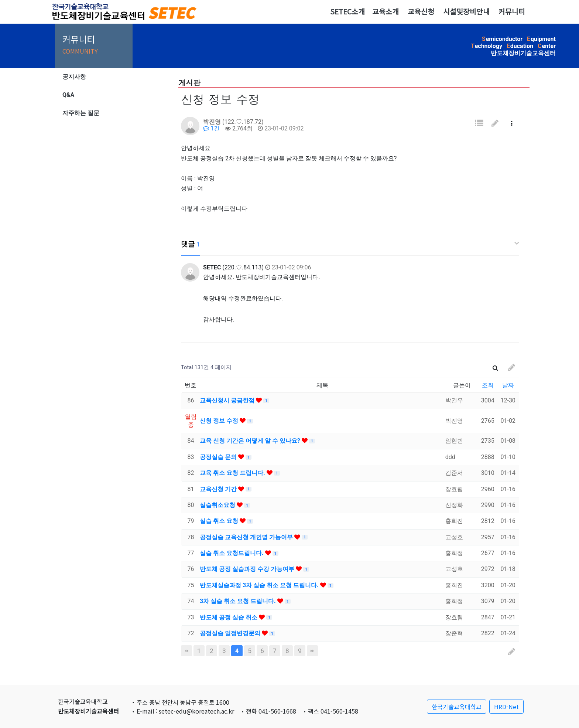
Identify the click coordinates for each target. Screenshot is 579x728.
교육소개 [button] (386, 11)
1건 (211, 128)
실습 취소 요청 (220, 521)
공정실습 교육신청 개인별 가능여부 (247, 537)
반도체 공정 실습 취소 (229, 617)
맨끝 (312, 651)
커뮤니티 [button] (512, 11)
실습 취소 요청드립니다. (232, 553)
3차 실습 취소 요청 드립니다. (239, 601)
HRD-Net (506, 707)
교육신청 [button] (421, 11)
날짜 (508, 385)
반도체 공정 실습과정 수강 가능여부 (248, 569)
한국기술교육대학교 (457, 707)
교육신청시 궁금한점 (228, 400)
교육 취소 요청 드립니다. (233, 473)
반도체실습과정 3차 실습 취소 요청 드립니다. (260, 585)
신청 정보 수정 (220, 421)
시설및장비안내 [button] (466, 11)
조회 (488, 385)
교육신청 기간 (219, 489)
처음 (186, 651)
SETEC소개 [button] (347, 11)
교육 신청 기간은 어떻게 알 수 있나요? (251, 441)
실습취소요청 (218, 505)
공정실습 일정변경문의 (231, 633)
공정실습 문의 (219, 457)
